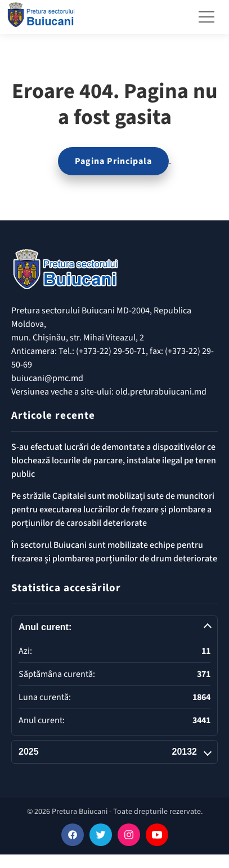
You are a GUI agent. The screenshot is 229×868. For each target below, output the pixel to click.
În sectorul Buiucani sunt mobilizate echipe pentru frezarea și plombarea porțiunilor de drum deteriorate (114, 552)
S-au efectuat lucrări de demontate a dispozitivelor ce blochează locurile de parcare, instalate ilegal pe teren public (114, 460)
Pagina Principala (113, 161)
